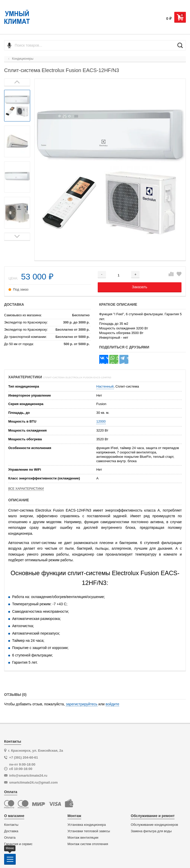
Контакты (11, 825)
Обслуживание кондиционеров (154, 825)
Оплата (10, 838)
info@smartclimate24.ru (28, 775)
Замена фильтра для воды (151, 831)
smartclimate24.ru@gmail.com (34, 782)
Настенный (105, 386)
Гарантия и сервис (18, 844)
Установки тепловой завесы (89, 831)
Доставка (11, 831)
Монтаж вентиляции (83, 838)
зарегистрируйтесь (82, 704)
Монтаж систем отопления (88, 844)
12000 (101, 421)
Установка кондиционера (87, 825)
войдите (113, 704)
